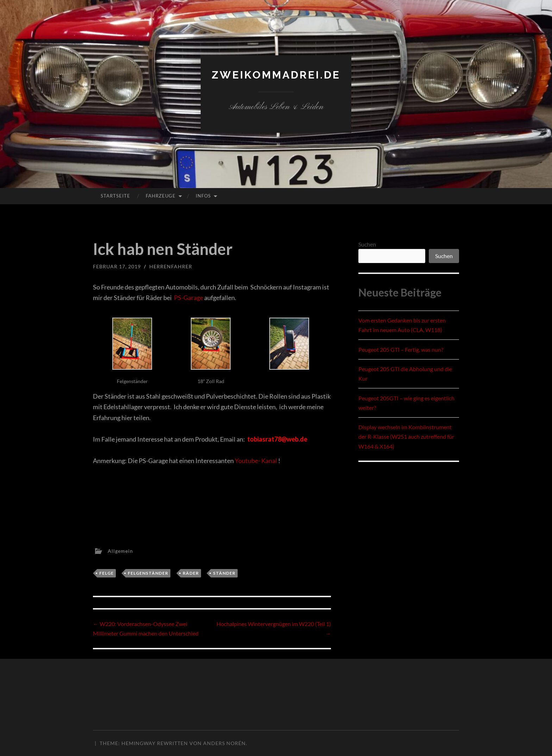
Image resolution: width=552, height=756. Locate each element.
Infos (203, 196)
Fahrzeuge (161, 196)
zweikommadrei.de (276, 75)
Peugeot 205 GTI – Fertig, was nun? (401, 349)
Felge (106, 573)
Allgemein (120, 551)
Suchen (367, 244)
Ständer (224, 573)
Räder (191, 573)
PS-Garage (189, 298)
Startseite (115, 196)
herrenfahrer (171, 266)
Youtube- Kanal (256, 461)
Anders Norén (224, 743)
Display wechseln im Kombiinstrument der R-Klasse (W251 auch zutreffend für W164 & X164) (406, 436)
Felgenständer (148, 573)
